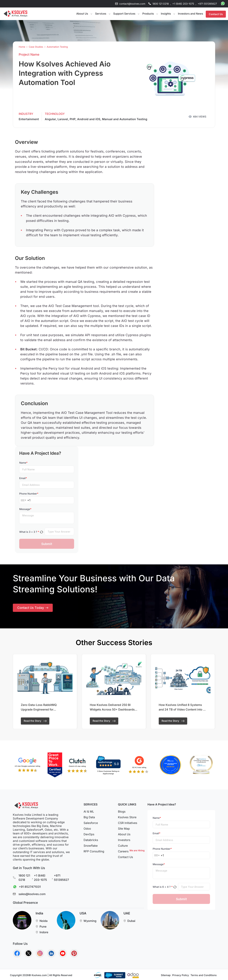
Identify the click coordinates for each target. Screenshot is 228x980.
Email (23, 478)
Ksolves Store (127, 817)
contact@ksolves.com (132, 4)
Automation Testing (57, 47)
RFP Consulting (94, 851)
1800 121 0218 (161, 4)
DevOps (89, 834)
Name (23, 463)
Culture (123, 846)
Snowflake (91, 846)
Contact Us (216, 14)
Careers (131, 851)
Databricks (91, 840)
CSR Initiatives (128, 823)
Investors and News (191, 14)
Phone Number (29, 494)
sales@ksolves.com (32, 894)
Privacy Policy (181, 975)
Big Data (89, 817)
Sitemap (166, 975)
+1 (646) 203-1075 (183, 4)
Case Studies (36, 47)
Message (25, 509)
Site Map (124, 829)
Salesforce (91, 823)
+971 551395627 (207, 4)
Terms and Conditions (204, 975)
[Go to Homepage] (15, 14)
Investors (124, 840)
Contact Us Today (33, 608)
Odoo (87, 829)
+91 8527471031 (26, 887)
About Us (124, 834)
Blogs (122, 811)
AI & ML (89, 811)
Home (22, 47)
